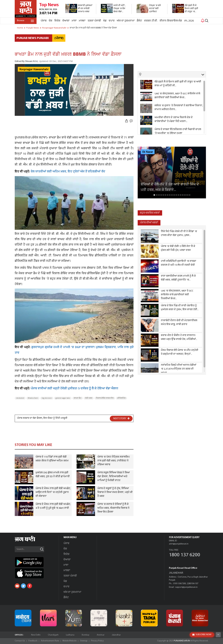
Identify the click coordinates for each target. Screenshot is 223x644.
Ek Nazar (148, 152)
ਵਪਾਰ (112, 21)
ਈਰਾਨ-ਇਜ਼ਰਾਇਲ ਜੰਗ (171, 21)
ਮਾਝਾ (74, 21)
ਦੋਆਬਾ (66, 21)
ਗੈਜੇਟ (139, 21)
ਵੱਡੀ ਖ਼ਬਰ (89, 398)
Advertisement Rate (50, 641)
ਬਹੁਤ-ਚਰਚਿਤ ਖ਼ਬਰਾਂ (150, 213)
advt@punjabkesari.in (179, 544)
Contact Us (20, 641)
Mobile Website (70, 641)
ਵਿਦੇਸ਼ (57, 21)
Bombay (86, 635)
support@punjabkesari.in (186, 587)
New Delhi (36, 635)
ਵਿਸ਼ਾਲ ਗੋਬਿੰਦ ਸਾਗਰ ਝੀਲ (105, 398)
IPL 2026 (189, 21)
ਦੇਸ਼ (50, 21)
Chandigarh (53, 635)
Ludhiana (70, 635)
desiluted (20, 398)
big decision (47, 398)
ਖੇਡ (105, 21)
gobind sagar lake (63, 398)
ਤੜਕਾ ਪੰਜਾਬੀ (94, 21)
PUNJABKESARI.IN (182, 641)
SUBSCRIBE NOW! (202, 635)
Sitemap (84, 641)
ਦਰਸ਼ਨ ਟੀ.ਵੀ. (151, 21)
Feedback (33, 641)
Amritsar (101, 635)
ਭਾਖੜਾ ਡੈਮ (78, 398)
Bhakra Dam (33, 398)
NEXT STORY (121, 418)
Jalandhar (116, 635)
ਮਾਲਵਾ (82, 21)
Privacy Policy (97, 641)
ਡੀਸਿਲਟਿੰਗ (121, 398)
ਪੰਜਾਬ (44, 21)
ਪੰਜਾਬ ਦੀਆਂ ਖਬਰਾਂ (149, 223)
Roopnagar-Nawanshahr (34, 69)
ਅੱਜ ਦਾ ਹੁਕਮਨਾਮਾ (126, 21)
